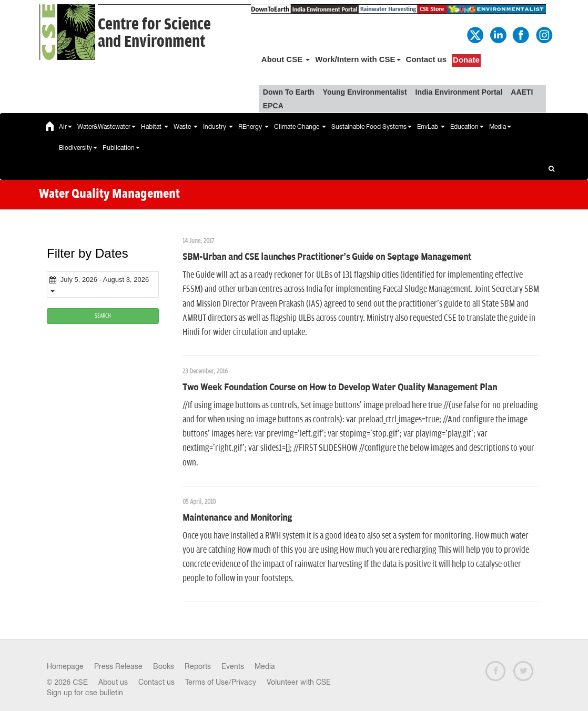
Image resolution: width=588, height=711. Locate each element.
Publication (121, 148)
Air (65, 127)
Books (164, 666)
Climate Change (300, 127)
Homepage (65, 666)
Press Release (118, 666)
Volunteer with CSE (299, 682)
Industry (218, 127)
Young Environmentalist (365, 92)
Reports (198, 666)
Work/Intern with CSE (358, 59)
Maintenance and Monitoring (237, 518)
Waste (186, 127)
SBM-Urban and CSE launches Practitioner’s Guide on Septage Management (327, 257)
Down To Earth (289, 92)
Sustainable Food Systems (372, 127)
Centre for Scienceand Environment (154, 33)
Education (467, 127)
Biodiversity (78, 148)
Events (233, 666)
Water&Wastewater (107, 127)
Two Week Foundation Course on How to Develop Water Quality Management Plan (340, 388)
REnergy (254, 127)
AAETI (522, 92)
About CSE (286, 59)
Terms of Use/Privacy (221, 682)
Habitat (155, 127)
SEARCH (103, 316)
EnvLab (431, 127)
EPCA (273, 106)
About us (113, 682)
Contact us (427, 59)
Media (500, 127)
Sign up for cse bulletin (85, 693)
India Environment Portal (459, 92)
